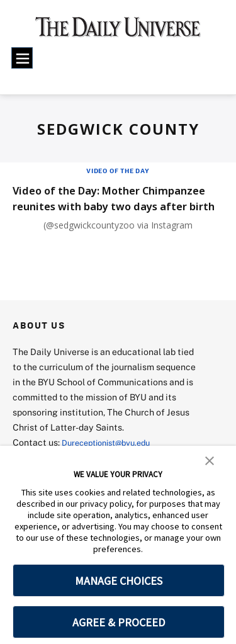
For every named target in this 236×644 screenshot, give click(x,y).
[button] (210, 460)
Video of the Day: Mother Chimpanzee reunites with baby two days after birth (112, 206)
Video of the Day (118, 171)
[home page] (118, 31)
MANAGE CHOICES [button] (119, 581)
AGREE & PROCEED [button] (119, 622)
